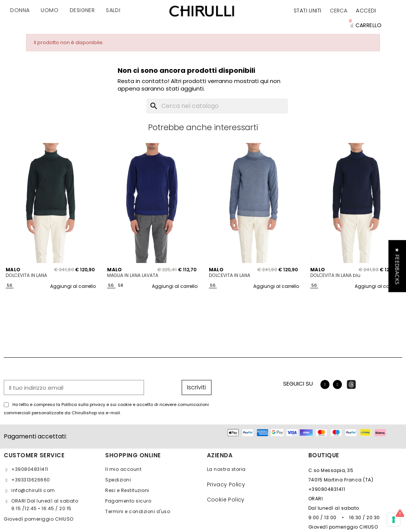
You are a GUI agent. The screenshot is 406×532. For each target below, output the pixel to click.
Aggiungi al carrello (73, 286)
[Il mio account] (366, 11)
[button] (339, 11)
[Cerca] (217, 106)
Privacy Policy (226, 484)
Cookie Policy (226, 500)
